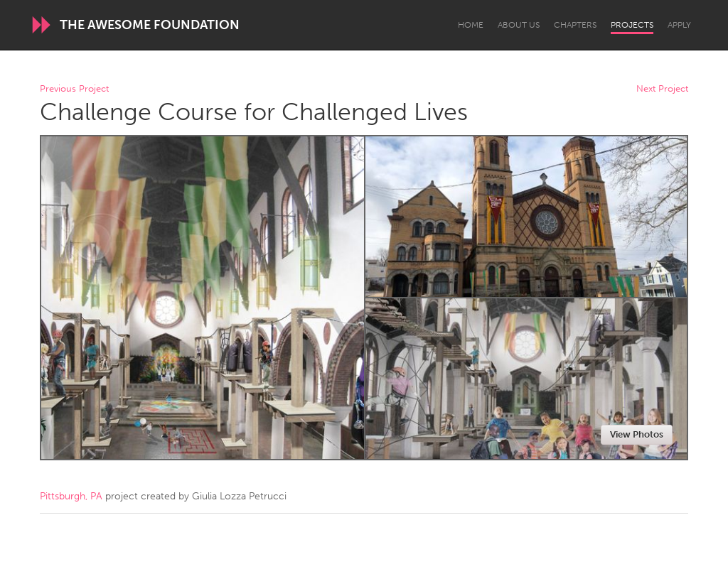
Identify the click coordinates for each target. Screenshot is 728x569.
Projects (632, 25)
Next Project (662, 89)
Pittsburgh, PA (71, 496)
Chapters (575, 25)
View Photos (637, 434)
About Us (519, 25)
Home (471, 25)
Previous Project (74, 89)
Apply (679, 25)
